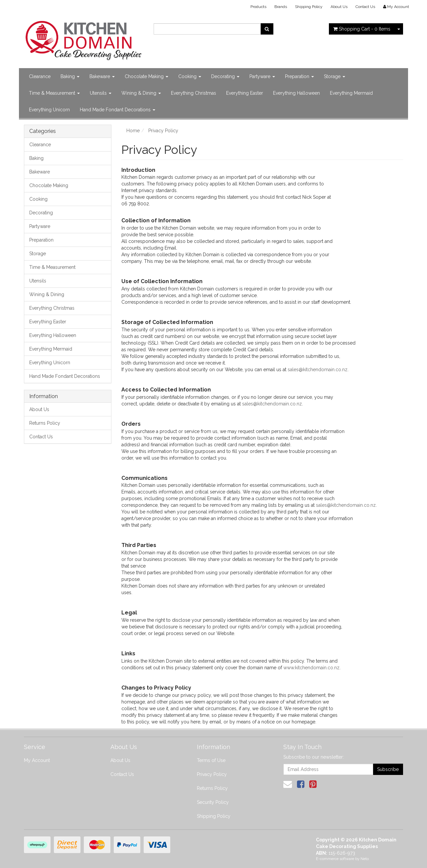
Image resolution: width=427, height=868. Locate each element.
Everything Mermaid (351, 93)
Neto (365, 859)
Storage (335, 76)
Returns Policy (45, 423)
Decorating (225, 76)
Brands (281, 7)
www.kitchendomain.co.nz (311, 668)
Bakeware (102, 76)
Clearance (40, 76)
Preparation (299, 76)
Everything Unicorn (49, 110)
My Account (37, 760)
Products (258, 7)
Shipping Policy (309, 7)
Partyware (262, 76)
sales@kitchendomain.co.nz (318, 370)
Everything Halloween (296, 93)
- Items (362, 29)
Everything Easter (245, 93)
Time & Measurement (54, 93)
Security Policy (213, 802)
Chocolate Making (146, 76)
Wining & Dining (141, 93)
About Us (339, 7)
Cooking (190, 76)
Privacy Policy (212, 774)
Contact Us (365, 7)
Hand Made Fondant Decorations (118, 110)
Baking (70, 76)
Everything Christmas (194, 93)
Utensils (101, 93)
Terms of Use (211, 760)
